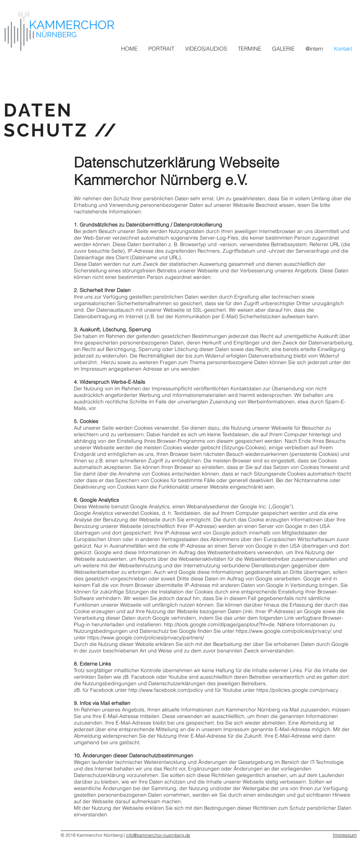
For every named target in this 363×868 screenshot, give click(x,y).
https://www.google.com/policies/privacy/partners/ (146, 638)
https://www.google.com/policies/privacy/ (284, 631)
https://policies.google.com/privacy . (299, 690)
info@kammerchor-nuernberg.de (158, 835)
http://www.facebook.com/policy (166, 690)
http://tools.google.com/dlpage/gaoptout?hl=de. (220, 624)
